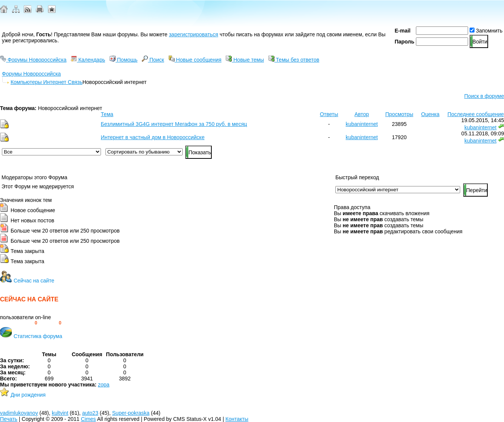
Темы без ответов (294, 60)
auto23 (90, 413)
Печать (9, 419)
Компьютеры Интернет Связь (47, 82)
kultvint (60, 413)
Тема (107, 114)
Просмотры (399, 114)
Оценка (430, 114)
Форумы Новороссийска (33, 60)
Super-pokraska (131, 413)
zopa (104, 385)
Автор (362, 114)
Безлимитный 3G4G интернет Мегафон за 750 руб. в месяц (174, 124)
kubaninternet (362, 124)
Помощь (124, 60)
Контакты (237, 419)
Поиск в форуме (484, 96)
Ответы (329, 114)
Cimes (88, 419)
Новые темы (245, 60)
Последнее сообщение (475, 114)
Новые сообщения (195, 60)
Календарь (88, 60)
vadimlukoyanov (19, 413)
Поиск (153, 60)
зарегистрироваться (194, 34)
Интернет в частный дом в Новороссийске (153, 137)
